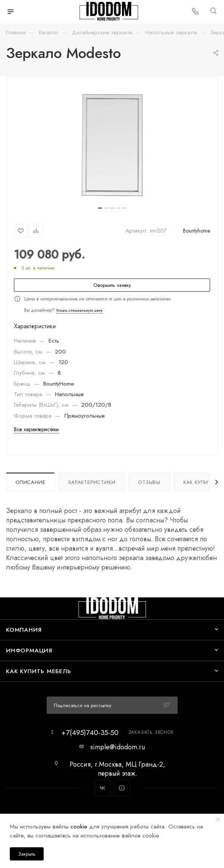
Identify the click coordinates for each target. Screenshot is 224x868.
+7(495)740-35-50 (90, 733)
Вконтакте (103, 788)
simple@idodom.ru (118, 747)
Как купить (199, 482)
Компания (24, 630)
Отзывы (149, 482)
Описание (30, 482)
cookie (79, 826)
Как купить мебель (39, 671)
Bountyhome (197, 231)
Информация (29, 650)
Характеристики (92, 482)
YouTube (122, 788)
